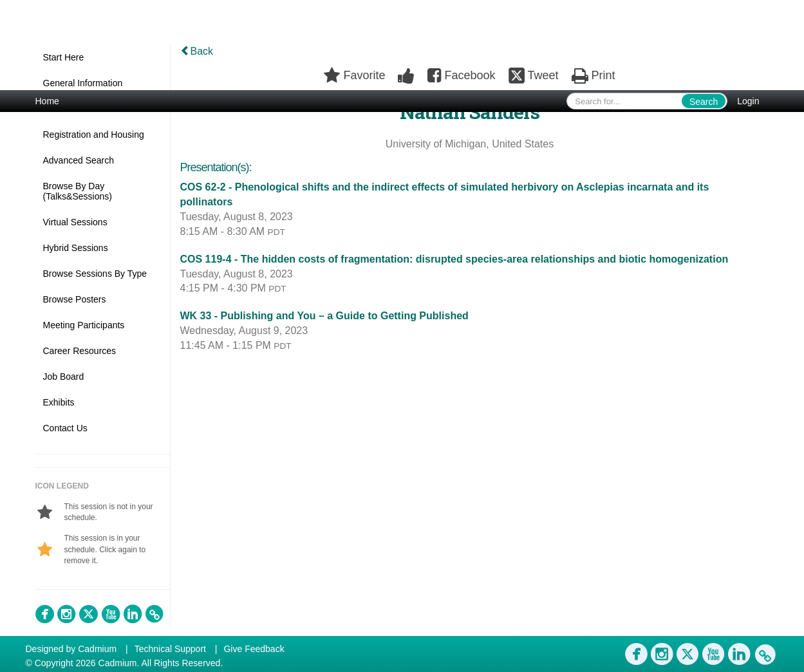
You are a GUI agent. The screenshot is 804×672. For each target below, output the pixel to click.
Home (47, 101)
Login (748, 101)
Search (704, 102)
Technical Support (170, 649)
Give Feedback (254, 649)
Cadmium (97, 649)
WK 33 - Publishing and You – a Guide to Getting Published (324, 316)
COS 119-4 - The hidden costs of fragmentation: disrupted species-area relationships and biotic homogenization (454, 259)
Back (197, 51)
